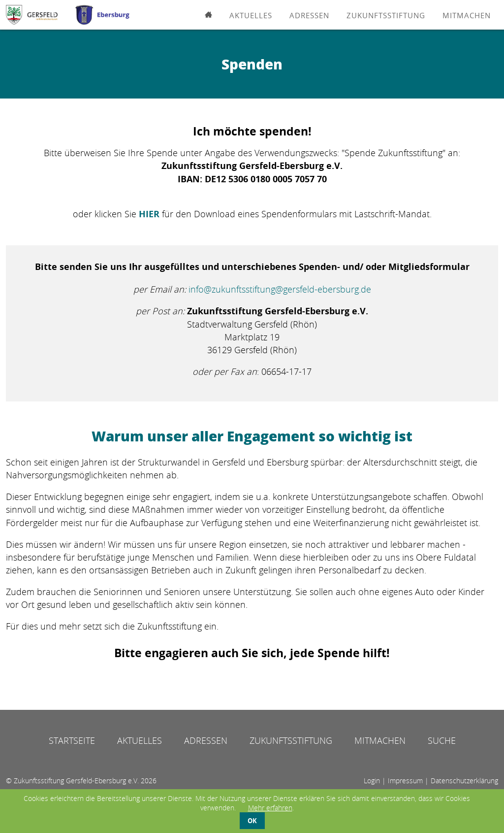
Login (372, 781)
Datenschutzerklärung (464, 781)
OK (252, 821)
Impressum (405, 781)
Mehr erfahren (270, 808)
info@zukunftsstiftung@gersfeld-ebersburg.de (280, 289)
